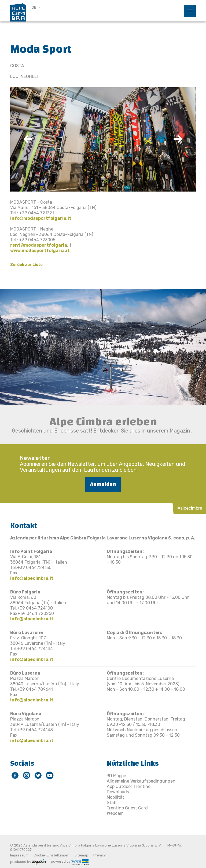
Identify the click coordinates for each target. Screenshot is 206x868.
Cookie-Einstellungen (51, 855)
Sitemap (81, 855)
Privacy (100, 855)
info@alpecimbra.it (32, 578)
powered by (70, 861)
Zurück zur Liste (26, 265)
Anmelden (103, 484)
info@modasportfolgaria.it (41, 218)
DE (34, 7)
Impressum (19, 855)
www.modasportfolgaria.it (40, 251)
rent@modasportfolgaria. (39, 245)
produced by (28, 861)
